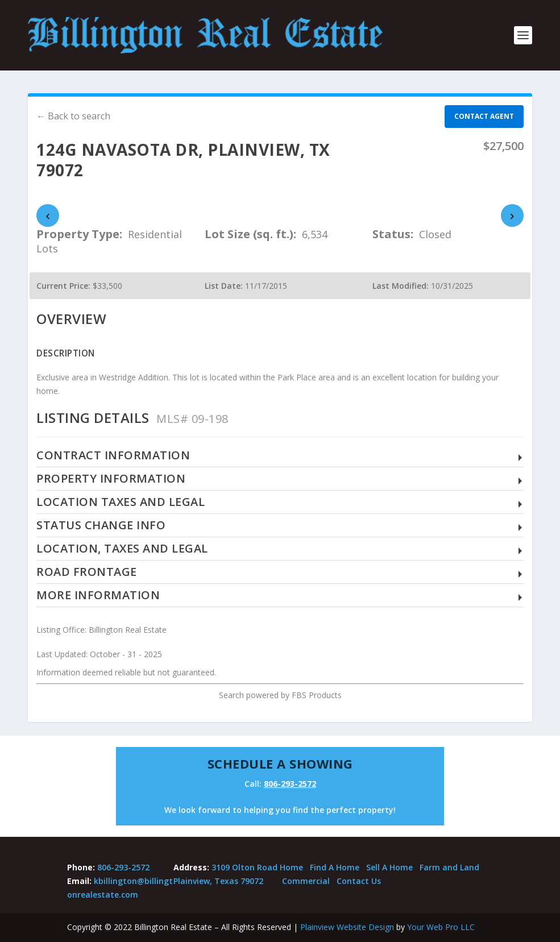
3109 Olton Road (244, 867)
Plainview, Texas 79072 (218, 881)
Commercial (306, 881)
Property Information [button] (111, 479)
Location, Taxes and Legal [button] (122, 549)
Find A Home (335, 867)
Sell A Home (389, 867)
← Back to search (73, 116)
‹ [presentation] (48, 216)
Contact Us (359, 881)
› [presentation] (512, 216)
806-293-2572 (290, 784)
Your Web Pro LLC (441, 927)
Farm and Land (449, 867)
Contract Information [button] (113, 456)
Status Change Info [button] (101, 526)
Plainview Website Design (347, 927)
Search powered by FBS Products (280, 695)
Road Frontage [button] (87, 572)
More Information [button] (98, 596)
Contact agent (484, 116)
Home (291, 867)
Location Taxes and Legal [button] (121, 502)
